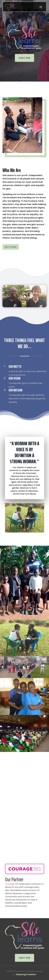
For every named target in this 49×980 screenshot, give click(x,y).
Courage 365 (12, 884)
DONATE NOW (24, 58)
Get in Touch (11, 247)
